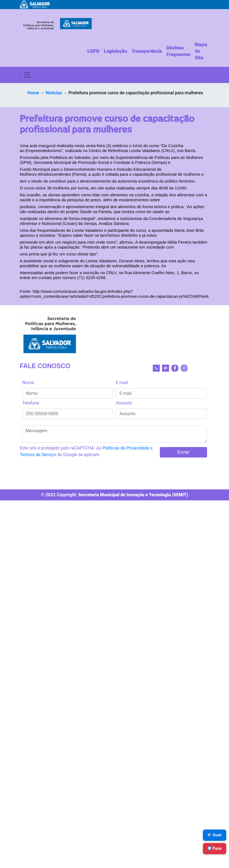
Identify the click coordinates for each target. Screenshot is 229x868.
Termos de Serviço (38, 455)
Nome (28, 383)
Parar (215, 848)
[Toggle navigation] (27, 75)
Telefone (31, 403)
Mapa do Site (201, 51)
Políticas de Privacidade (126, 448)
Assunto (124, 403)
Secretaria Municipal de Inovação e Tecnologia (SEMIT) (133, 495)
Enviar (183, 452)
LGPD (93, 51)
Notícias (54, 93)
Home (33, 93)
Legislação (115, 51)
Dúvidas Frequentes (178, 51)
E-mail (122, 383)
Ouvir (215, 835)
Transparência (147, 51)
